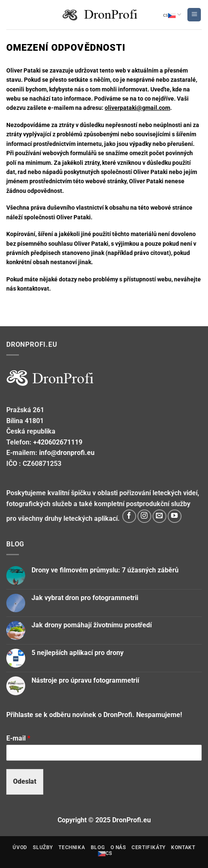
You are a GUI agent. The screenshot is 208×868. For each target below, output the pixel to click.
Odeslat (25, 781)
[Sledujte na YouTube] (175, 516)
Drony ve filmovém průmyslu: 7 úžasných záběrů (105, 570)
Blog (98, 847)
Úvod (20, 847)
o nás (118, 847)
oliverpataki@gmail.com (137, 108)
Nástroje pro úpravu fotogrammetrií (85, 680)
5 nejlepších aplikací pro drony (78, 653)
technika (72, 847)
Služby (43, 847)
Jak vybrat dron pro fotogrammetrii (85, 598)
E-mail (18, 738)
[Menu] (194, 15)
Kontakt (183, 847)
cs (172, 14)
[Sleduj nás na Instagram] (144, 516)
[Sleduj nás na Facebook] (129, 516)
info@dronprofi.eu (67, 453)
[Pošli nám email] (159, 516)
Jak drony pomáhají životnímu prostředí (92, 625)
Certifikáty (149, 847)
